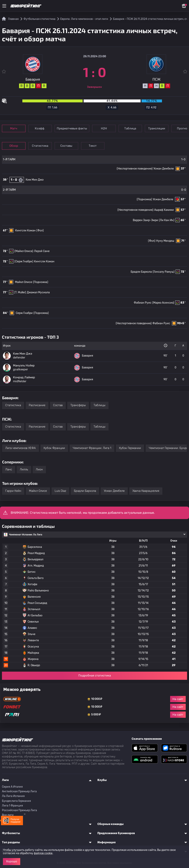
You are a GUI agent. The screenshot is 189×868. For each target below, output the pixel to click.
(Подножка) (144, 199)
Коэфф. (41, 128)
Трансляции (159, 128)
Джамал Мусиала (38, 292)
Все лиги (8, 815)
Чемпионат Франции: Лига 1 (92, 448)
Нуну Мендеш (165, 241)
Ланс (9, 469)
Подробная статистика (95, 676)
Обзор (14, 146)
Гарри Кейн (13, 491)
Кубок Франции (54, 448)
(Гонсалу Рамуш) (164, 272)
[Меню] (4, 6)
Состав (58, 405)
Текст (94, 146)
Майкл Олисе (24, 282)
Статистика (41, 146)
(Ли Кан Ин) (167, 220)
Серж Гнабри (24, 313)
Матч (14, 128)
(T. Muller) (20, 292)
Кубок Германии (130, 448)
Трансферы (78, 405)
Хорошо (12, 861)
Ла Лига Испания (13, 796)
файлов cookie (43, 853)
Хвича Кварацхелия (146, 491)
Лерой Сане (42, 251)
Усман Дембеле (164, 169)
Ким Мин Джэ (35, 180)
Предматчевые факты (73, 128)
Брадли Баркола (141, 272)
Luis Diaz (60, 491)
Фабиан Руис (143, 303)
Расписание (37, 405)
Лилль (24, 469)
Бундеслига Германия (16, 801)
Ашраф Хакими (164, 210)
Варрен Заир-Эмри (145, 220)
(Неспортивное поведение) (134, 323)
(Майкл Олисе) (24, 251)
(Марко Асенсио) (163, 303)
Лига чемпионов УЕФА (21, 448)
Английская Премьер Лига (19, 791)
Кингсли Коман (25, 231)
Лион (39, 469)
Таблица (132, 128)
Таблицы (99, 405)
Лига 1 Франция (12, 806)
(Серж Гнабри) (24, 261)
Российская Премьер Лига (19, 810)
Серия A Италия (12, 787)
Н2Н (105, 128)
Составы (68, 146)
